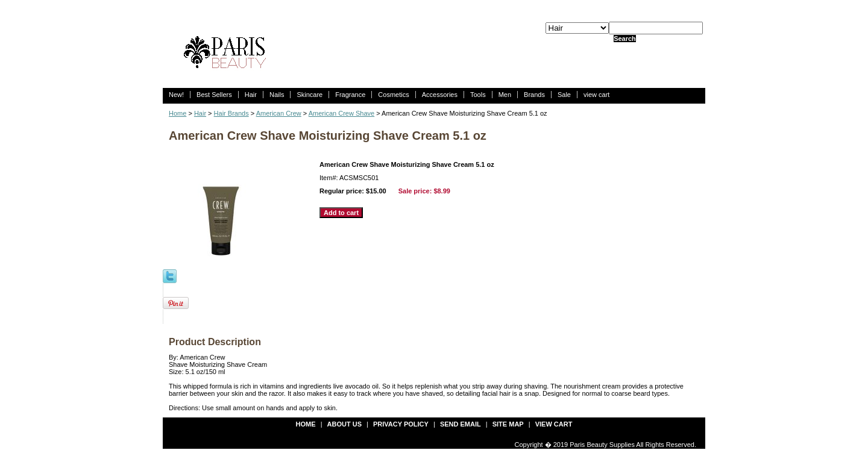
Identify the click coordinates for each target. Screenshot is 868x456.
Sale (564, 95)
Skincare (310, 95)
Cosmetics (393, 95)
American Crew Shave (341, 113)
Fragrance (350, 95)
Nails (277, 95)
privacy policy (401, 424)
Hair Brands (231, 113)
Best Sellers (214, 95)
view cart (596, 95)
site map (508, 424)
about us (344, 424)
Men (505, 95)
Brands (534, 95)
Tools (478, 95)
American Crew (279, 113)
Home (178, 113)
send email (461, 424)
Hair (251, 95)
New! (176, 95)
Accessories (440, 95)
